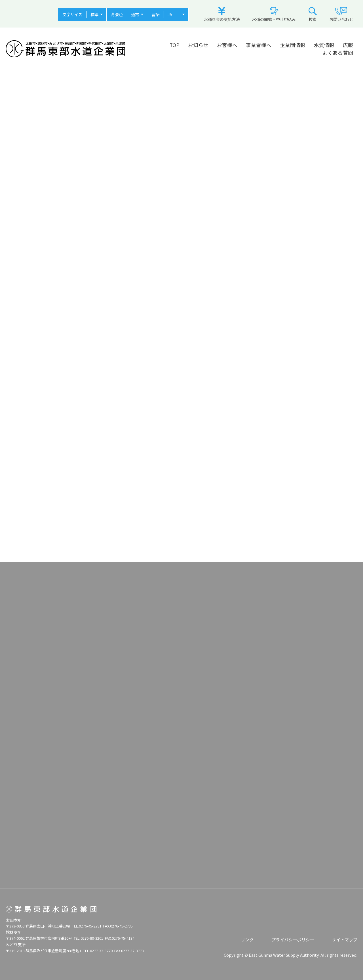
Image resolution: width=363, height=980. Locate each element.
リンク (247, 939)
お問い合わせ (341, 15)
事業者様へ (259, 45)
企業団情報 (293, 45)
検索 (313, 15)
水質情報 (324, 45)
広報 (348, 45)
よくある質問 (338, 53)
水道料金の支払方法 (222, 15)
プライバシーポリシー (293, 939)
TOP (175, 45)
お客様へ (227, 45)
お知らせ (198, 45)
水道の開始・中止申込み (274, 15)
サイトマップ (345, 939)
